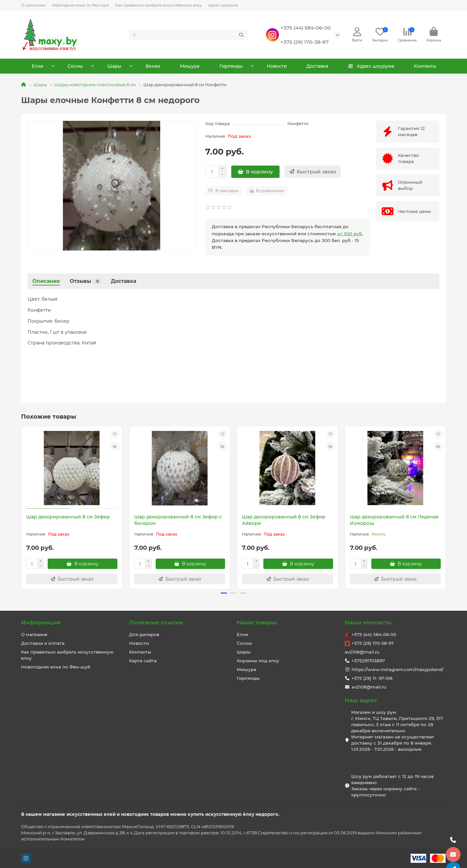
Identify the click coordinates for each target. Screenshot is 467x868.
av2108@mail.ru (362, 652)
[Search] (189, 35)
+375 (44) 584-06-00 (306, 28)
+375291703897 (368, 661)
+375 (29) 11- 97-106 (372, 678)
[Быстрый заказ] (313, 173)
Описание (46, 282)
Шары (115, 67)
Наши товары (257, 622)
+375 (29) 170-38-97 (305, 42)
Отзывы (85, 282)
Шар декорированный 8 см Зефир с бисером (178, 521)
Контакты (425, 67)
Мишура (190, 67)
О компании (33, 5)
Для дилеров (144, 634)
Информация (41, 622)
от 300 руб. (350, 234)
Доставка (317, 67)
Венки (153, 67)
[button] (224, 594)
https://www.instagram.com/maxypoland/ (398, 669)
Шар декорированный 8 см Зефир (68, 517)
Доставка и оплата (43, 643)
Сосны (75, 67)
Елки (37, 67)
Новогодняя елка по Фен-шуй (80, 5)
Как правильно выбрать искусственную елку (159, 5)
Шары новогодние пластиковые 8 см (95, 86)
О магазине (34, 634)
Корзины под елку (258, 661)
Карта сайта (143, 661)
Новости (277, 67)
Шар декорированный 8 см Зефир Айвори (284, 521)
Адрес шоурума (223, 5)
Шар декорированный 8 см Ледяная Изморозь (394, 521)
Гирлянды (231, 67)
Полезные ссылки (156, 622)
